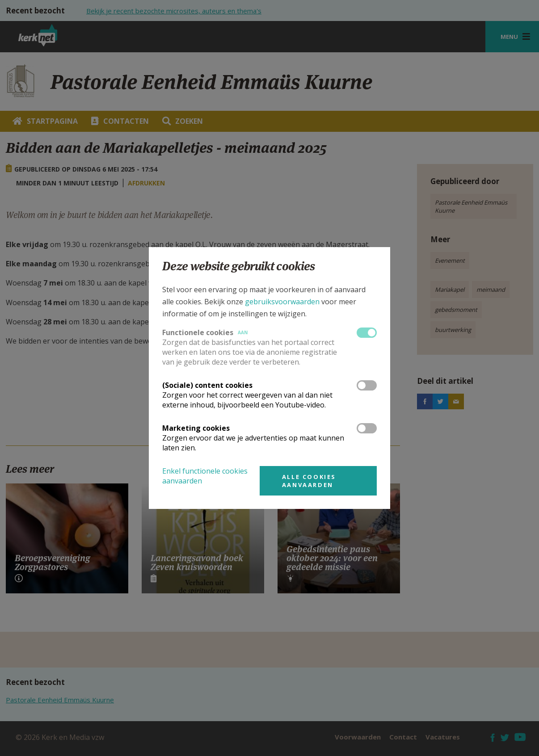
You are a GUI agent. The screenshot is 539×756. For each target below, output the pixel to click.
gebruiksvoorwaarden (282, 302)
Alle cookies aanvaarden (309, 481)
